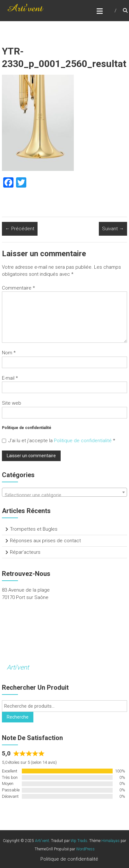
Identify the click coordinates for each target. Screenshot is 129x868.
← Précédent (20, 229)
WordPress (85, 849)
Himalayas (111, 841)
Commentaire (18, 288)
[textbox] (64, 495)
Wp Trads (79, 841)
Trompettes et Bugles (34, 529)
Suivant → (113, 229)
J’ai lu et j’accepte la (59, 441)
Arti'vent (18, 667)
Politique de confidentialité (83, 441)
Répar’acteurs (25, 552)
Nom (9, 353)
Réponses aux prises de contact (45, 541)
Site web (12, 403)
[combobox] (64, 492)
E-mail (10, 378)
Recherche (18, 717)
